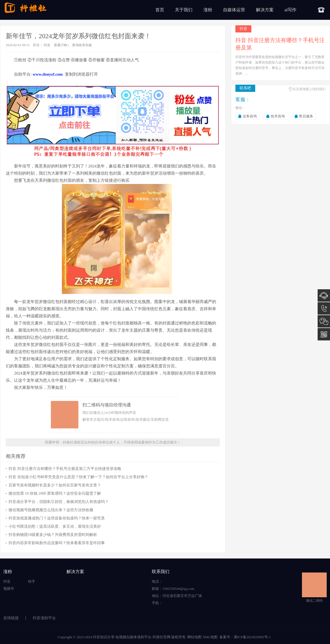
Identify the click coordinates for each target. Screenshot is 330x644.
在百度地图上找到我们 (309, 89)
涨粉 (208, 10)
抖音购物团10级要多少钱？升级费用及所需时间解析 (53, 535)
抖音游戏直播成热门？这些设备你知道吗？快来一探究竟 (57, 518)
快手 (32, 581)
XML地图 (210, 637)
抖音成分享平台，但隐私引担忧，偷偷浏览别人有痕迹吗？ (59, 502)
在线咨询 (324, 295)
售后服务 (306, 116)
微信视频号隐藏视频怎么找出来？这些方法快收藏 (51, 510)
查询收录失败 (82, 45)
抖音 (47, 45)
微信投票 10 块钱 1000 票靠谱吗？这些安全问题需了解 (55, 493)
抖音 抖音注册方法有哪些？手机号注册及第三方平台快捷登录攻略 (65, 469)
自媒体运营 (234, 10)
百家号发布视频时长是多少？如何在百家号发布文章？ (55, 485)
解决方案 (265, 10)
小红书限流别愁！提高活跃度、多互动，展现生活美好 (55, 526)
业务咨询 (250, 116)
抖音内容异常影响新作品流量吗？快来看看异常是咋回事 (57, 543)
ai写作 (290, 10)
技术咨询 (278, 116)
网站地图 (194, 637)
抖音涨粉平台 (44, 618)
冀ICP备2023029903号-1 (252, 637)
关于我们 (184, 10)
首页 (160, 10)
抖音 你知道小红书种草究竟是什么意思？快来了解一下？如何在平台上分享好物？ (78, 477)
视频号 (9, 589)
